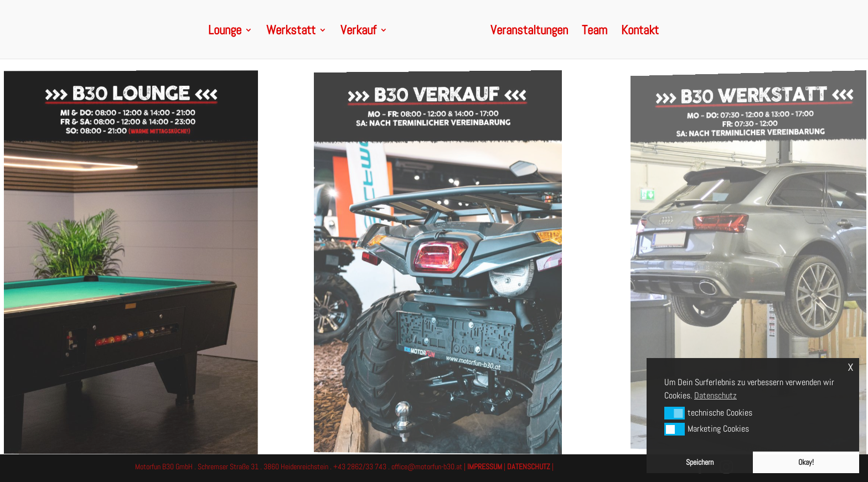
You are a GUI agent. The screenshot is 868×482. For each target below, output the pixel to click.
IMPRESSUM (485, 467)
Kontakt (640, 32)
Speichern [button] (700, 462)
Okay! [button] (806, 462)
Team (595, 32)
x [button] (851, 366)
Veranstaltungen (529, 32)
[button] (675, 413)
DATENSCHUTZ (529, 467)
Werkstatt (291, 32)
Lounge (225, 32)
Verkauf (358, 32)
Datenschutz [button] (715, 395)
